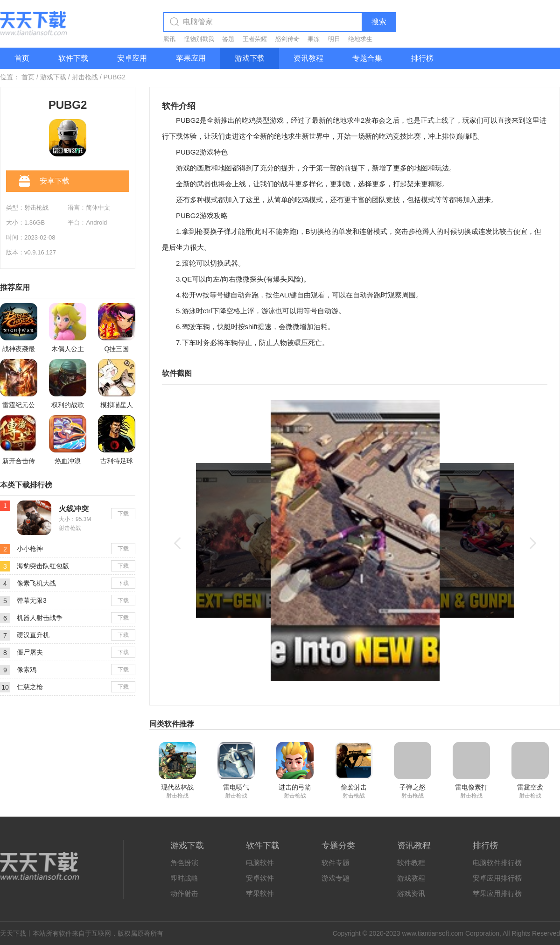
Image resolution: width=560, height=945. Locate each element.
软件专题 (336, 863)
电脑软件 (260, 863)
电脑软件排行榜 (497, 863)
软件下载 (73, 58)
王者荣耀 (255, 39)
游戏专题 (336, 878)
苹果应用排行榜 (497, 893)
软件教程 (411, 863)
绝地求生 (360, 39)
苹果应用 (191, 58)
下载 (123, 514)
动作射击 (184, 893)
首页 (22, 58)
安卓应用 (132, 58)
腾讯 (169, 39)
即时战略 (184, 878)
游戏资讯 (411, 893)
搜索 (379, 22)
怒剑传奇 (287, 39)
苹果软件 (260, 893)
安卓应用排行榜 (497, 878)
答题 (228, 39)
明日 (334, 39)
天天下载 (13, 933)
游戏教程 (411, 878)
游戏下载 (250, 58)
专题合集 (367, 58)
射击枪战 (85, 77)
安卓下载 (44, 182)
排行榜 (422, 58)
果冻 (314, 39)
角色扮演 (184, 863)
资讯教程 (308, 58)
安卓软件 (260, 878)
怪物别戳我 (199, 39)
